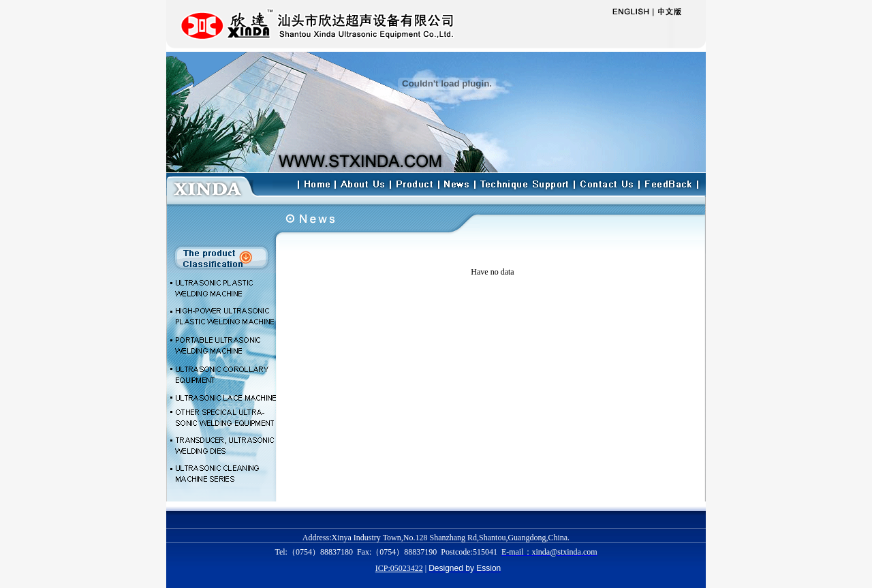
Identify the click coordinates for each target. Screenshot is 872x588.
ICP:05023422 (399, 568)
